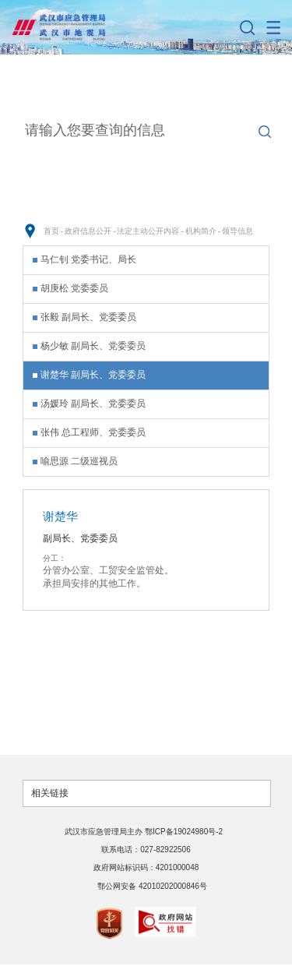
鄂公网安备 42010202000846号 (152, 886)
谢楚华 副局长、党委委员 (93, 375)
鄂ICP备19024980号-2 (185, 832)
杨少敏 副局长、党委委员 (93, 346)
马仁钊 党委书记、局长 (88, 259)
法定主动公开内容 (148, 231)
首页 (51, 231)
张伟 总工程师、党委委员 (93, 432)
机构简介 (201, 231)
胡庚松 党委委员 (74, 288)
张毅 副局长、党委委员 (88, 317)
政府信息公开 (88, 231)
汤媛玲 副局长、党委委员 (93, 404)
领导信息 (237, 231)
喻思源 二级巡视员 (79, 461)
